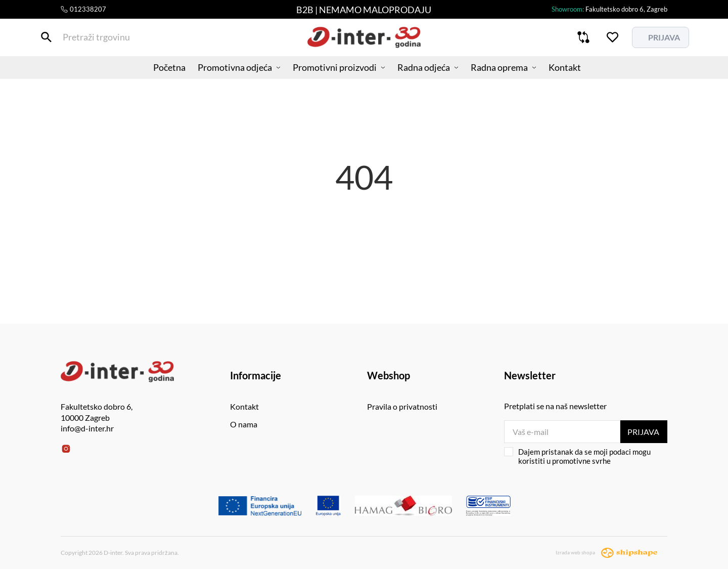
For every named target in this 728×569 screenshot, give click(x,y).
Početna (159, 73)
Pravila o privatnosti (402, 406)
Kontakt (575, 73)
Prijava (643, 432)
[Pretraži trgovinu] (68, 40)
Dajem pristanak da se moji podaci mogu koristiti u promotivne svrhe (577, 456)
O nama (244, 424)
